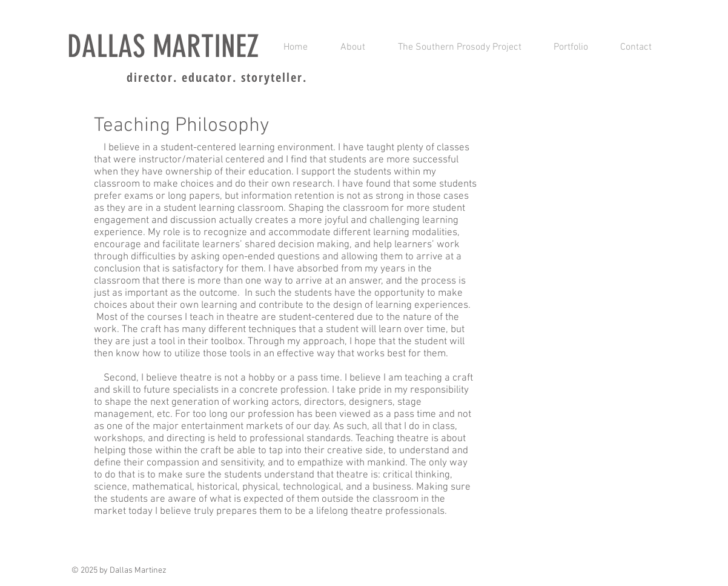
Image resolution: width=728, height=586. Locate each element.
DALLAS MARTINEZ (163, 46)
